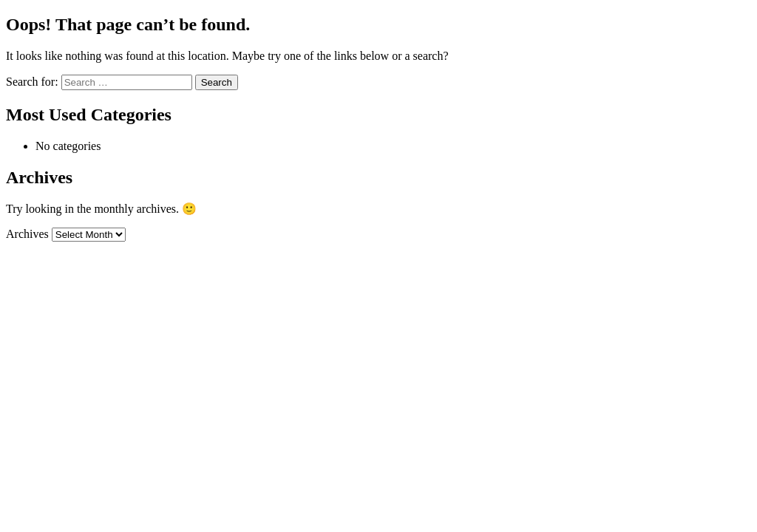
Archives (27, 234)
